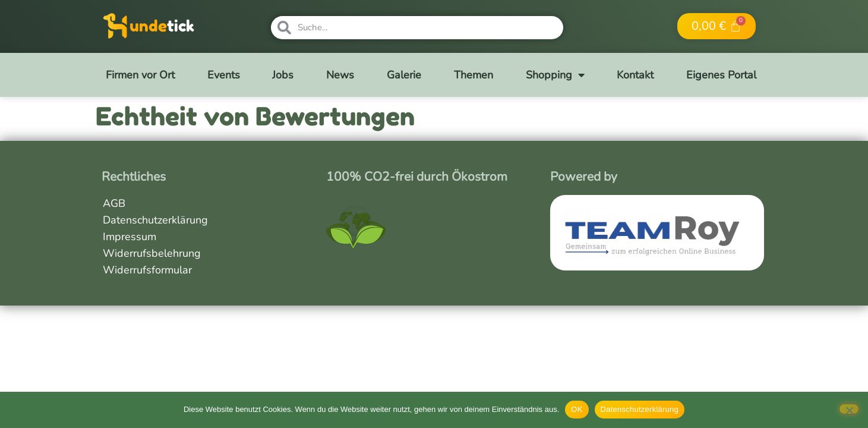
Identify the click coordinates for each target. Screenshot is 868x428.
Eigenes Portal (721, 75)
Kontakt (635, 75)
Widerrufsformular (147, 270)
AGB (114, 203)
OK (577, 409)
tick (181, 26)
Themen (474, 75)
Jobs (283, 75)
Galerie (404, 75)
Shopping (555, 75)
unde (148, 26)
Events (224, 75)
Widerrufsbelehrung (152, 253)
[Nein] (849, 409)
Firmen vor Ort (140, 75)
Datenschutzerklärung (155, 220)
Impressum (130, 237)
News (340, 75)
